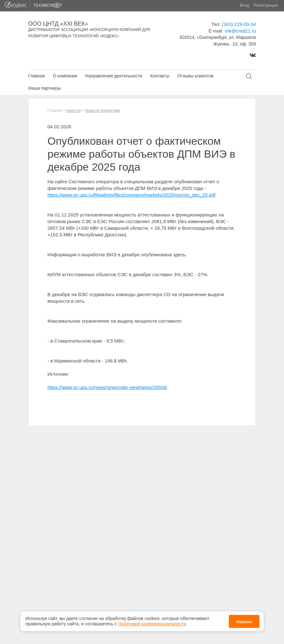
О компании (65, 76)
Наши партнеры (44, 88)
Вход (245, 5)
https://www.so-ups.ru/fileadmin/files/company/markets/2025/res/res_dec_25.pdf (131, 195)
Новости (73, 111)
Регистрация (266, 5)
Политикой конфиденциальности (152, 621)
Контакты (160, 76)
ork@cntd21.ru (240, 31)
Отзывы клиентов (195, 76)
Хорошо (244, 619)
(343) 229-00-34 (239, 24)
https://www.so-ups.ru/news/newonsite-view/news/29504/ (107, 387)
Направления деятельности (114, 76)
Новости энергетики (102, 111)
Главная (37, 76)
